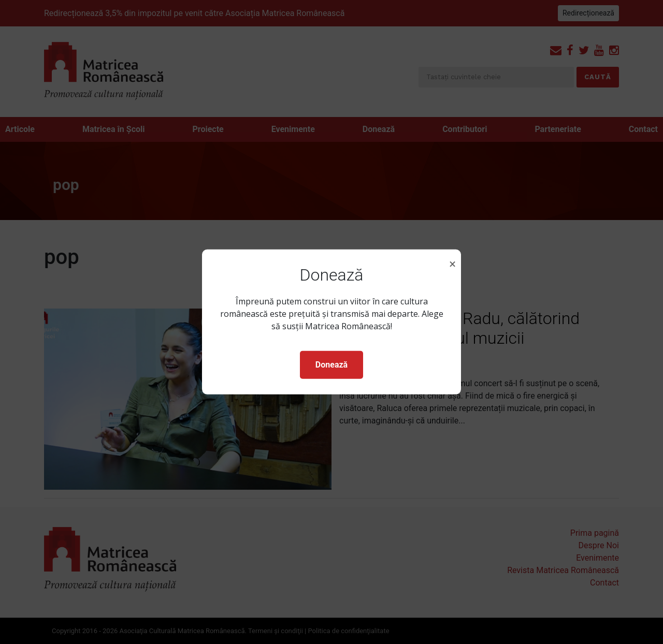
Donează (331, 365)
